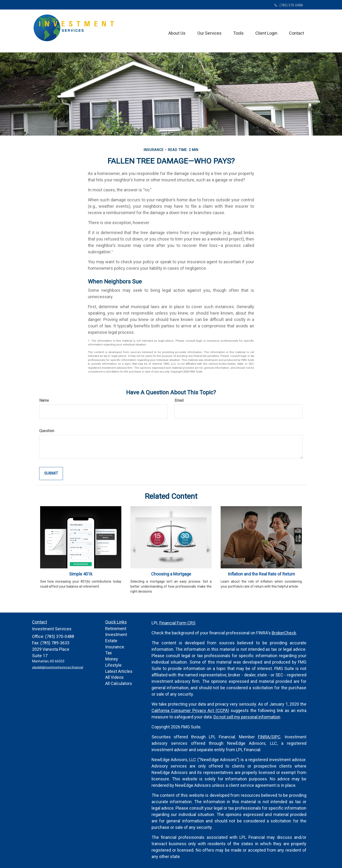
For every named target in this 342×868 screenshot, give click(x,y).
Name (44, 400)
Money (112, 659)
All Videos (114, 677)
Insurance (115, 647)
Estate (111, 641)
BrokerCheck (284, 633)
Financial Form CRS (177, 623)
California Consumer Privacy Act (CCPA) (190, 710)
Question (47, 431)
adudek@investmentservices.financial (57, 667)
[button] (176, 31)
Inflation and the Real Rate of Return (261, 574)
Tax (109, 653)
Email (179, 400)
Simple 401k (81, 574)
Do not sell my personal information (247, 717)
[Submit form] (51, 474)
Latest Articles (119, 671)
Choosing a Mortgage (171, 574)
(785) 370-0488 (289, 5)
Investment (116, 634)
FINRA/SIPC (269, 737)
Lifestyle (113, 665)
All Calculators (119, 683)
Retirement (116, 629)
